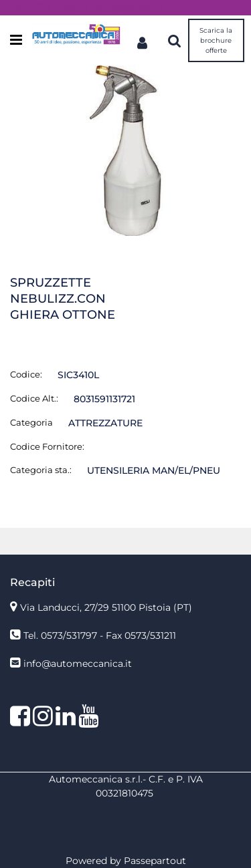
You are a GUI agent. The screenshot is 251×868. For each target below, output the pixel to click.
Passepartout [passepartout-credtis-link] (155, 861)
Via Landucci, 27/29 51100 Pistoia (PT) (106, 607)
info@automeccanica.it (78, 664)
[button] (125, 150)
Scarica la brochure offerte (216, 40)
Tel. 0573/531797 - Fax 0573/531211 (100, 635)
